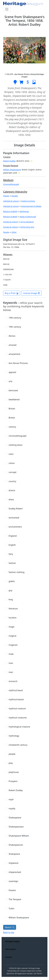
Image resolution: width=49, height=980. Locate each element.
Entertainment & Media (31, 206)
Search (10, 927)
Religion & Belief (10, 211)
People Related (11, 166)
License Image (31, 293)
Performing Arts (27, 227)
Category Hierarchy (15, 192)
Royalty (14, 196)
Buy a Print (12, 293)
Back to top (9, 932)
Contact (9, 957)
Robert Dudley (9, 161)
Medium (8, 180)
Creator (7, 157)
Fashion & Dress (28, 201)
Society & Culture (10, 222)
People (6, 196)
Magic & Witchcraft (28, 217)
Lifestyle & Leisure (11, 201)
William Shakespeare (12, 170)
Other (14, 232)
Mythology (24, 211)
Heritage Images (12, 941)
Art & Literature (27, 222)
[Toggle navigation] (7, 9)
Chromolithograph (11, 184)
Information (10, 949)
